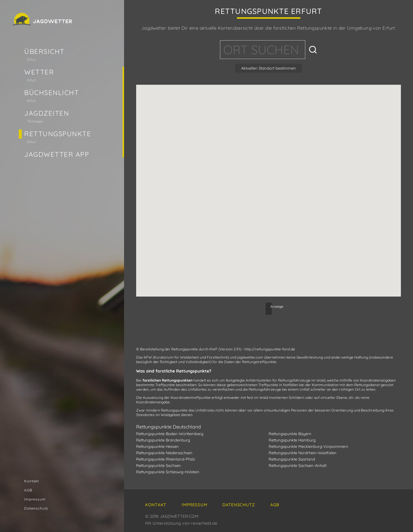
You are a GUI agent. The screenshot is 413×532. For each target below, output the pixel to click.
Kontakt (32, 481)
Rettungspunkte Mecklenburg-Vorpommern (308, 446)
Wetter (39, 72)
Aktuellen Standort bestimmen (269, 68)
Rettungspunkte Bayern (290, 434)
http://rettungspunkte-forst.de (270, 349)
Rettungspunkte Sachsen (159, 465)
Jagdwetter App (57, 154)
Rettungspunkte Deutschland (169, 427)
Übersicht (44, 51)
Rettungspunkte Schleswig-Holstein (168, 472)
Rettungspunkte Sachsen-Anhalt (298, 465)
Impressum (35, 499)
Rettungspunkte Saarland (292, 459)
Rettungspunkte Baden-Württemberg (170, 434)
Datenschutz (36, 508)
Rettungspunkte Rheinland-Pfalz (166, 459)
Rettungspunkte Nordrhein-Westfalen (303, 453)
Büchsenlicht (51, 93)
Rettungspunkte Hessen (157, 446)
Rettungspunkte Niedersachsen (164, 453)
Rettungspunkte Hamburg (292, 440)
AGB (28, 490)
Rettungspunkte (58, 134)
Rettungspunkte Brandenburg (163, 440)
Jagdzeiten (47, 113)
